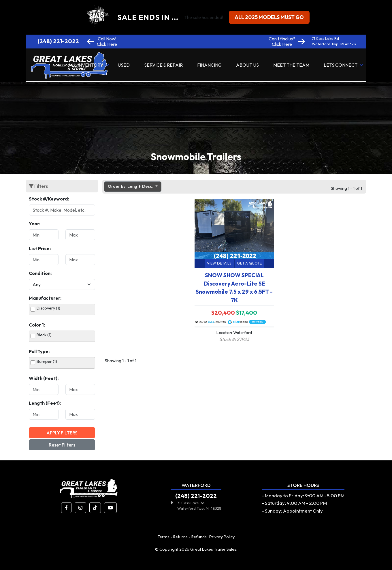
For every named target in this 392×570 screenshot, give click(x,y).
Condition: (40, 273)
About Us (247, 65)
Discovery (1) (48, 308)
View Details (219, 263)
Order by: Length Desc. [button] (131, 186)
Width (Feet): (44, 378)
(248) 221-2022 (58, 41)
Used (124, 65)
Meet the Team (291, 65)
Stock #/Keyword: (49, 199)
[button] (66, 508)
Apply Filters (62, 433)
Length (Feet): (45, 403)
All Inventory (86, 65)
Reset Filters (62, 445)
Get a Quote (249, 263)
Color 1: (37, 325)
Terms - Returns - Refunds (182, 537)
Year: (35, 224)
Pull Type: (39, 351)
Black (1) (44, 335)
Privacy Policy (222, 537)
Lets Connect (341, 65)
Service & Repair (163, 65)
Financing (209, 65)
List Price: (40, 248)
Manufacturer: (45, 298)
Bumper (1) (47, 361)
